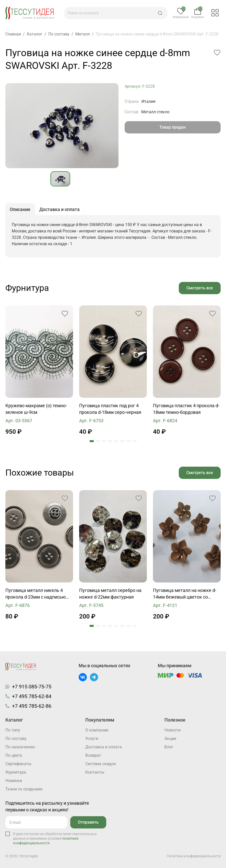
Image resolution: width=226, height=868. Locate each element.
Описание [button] (20, 209)
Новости (173, 730)
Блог (169, 747)
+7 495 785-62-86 (32, 706)
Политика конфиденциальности (194, 856)
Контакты (95, 772)
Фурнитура (16, 772)
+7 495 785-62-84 (32, 696)
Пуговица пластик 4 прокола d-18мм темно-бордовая (186, 409)
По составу (16, 739)
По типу (13, 730)
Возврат (93, 755)
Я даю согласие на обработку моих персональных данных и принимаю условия (55, 838)
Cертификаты (18, 764)
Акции (170, 739)
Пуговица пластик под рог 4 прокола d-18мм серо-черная (110, 409)
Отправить (88, 822)
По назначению (20, 747)
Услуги (92, 739)
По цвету (14, 755)
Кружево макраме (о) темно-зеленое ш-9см (36, 409)
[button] (160, 13)
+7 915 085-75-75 (32, 687)
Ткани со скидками (24, 789)
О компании (97, 730)
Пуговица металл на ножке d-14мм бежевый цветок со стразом (185, 594)
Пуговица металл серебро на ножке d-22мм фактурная (110, 594)
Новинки (14, 781)
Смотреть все (200, 288)
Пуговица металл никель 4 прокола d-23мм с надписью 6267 (36, 594)
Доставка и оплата (104, 747)
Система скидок (101, 764)
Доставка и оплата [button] (60, 209)
